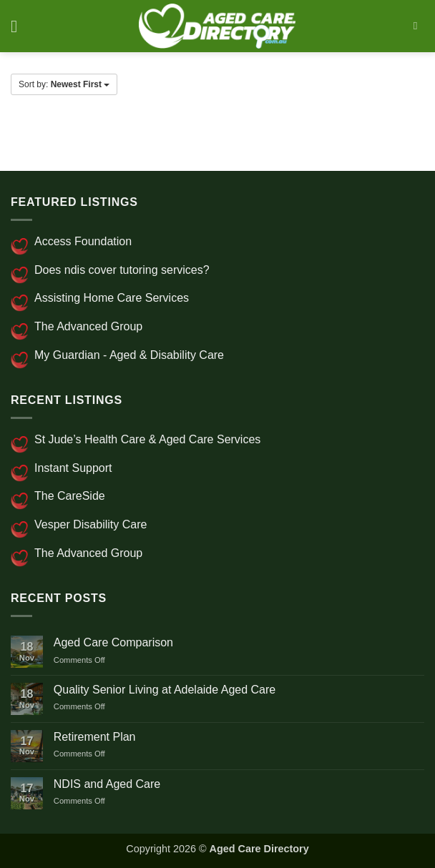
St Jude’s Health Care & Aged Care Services (147, 439)
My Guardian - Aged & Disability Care (129, 355)
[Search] (419, 26)
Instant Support (73, 468)
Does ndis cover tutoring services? (122, 270)
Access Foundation (83, 241)
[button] (19, 26)
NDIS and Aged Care (107, 784)
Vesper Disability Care (91, 524)
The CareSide (70, 496)
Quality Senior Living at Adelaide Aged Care (165, 690)
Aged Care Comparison (113, 642)
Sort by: (64, 84)
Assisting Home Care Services (112, 298)
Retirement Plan (95, 737)
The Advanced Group (88, 326)
